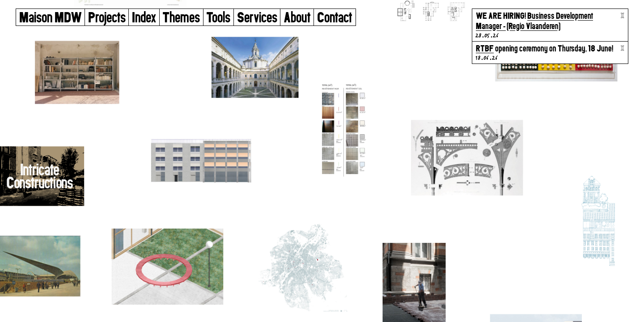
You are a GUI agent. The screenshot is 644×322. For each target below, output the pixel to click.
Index (144, 17)
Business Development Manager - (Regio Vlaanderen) (534, 21)
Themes (181, 17)
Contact (335, 17)
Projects (107, 17)
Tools (218, 17)
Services (257, 17)
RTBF (485, 48)
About (297, 17)
